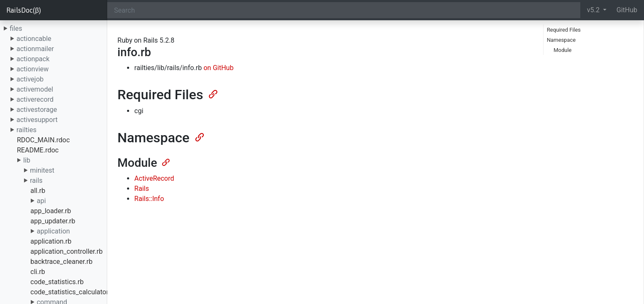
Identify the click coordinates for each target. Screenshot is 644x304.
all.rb (38, 191)
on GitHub (218, 68)
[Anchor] (212, 93)
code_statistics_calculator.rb (73, 292)
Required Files (564, 30)
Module (563, 50)
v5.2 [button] (594, 10)
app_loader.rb (51, 211)
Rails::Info (149, 199)
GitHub (627, 10)
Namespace (561, 40)
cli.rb (38, 272)
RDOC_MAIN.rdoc (43, 140)
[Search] (344, 10)
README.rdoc (38, 150)
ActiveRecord (154, 178)
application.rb (51, 241)
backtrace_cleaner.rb (61, 262)
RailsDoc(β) (24, 10)
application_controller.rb (66, 251)
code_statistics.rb (57, 282)
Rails (142, 189)
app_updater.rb (53, 221)
